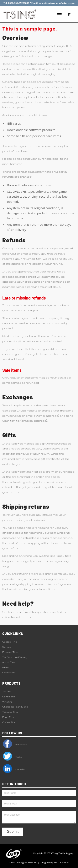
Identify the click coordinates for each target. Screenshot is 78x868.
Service (7, 647)
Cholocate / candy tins (15, 707)
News (5, 667)
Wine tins (7, 702)
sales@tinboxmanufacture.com (57, 3)
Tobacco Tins (10, 712)
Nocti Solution (61, 862)
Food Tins (8, 717)
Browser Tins (10, 652)
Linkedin (13, 769)
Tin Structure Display (15, 657)
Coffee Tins (9, 722)
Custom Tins (10, 642)
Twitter (12, 757)
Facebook (14, 744)
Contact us (9, 672)
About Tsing (9, 662)
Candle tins (9, 697)
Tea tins (7, 691)
